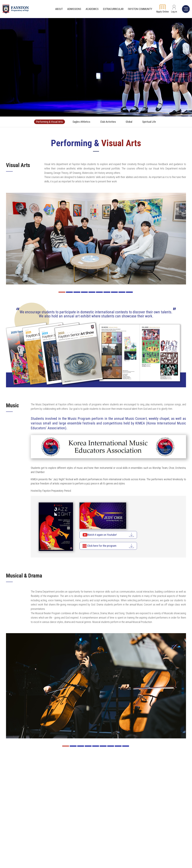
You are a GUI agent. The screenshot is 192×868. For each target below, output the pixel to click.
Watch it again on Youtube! (106, 535)
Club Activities (109, 122)
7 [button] (107, 292)
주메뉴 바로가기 (0, 0)
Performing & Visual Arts (45, 122)
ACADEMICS (92, 9)
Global (132, 122)
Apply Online (163, 12)
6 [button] (99, 292)
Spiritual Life (154, 122)
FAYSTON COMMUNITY (140, 9)
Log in (174, 12)
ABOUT (59, 9)
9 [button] (122, 292)
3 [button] (77, 292)
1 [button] (62, 292)
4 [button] (84, 292)
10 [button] (129, 292)
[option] (96, 239)
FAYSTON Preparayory (19, 9)
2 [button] (69, 292)
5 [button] (92, 292)
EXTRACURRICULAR (113, 9)
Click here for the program (105, 546)
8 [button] (114, 292)
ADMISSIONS (74, 9)
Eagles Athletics (80, 122)
